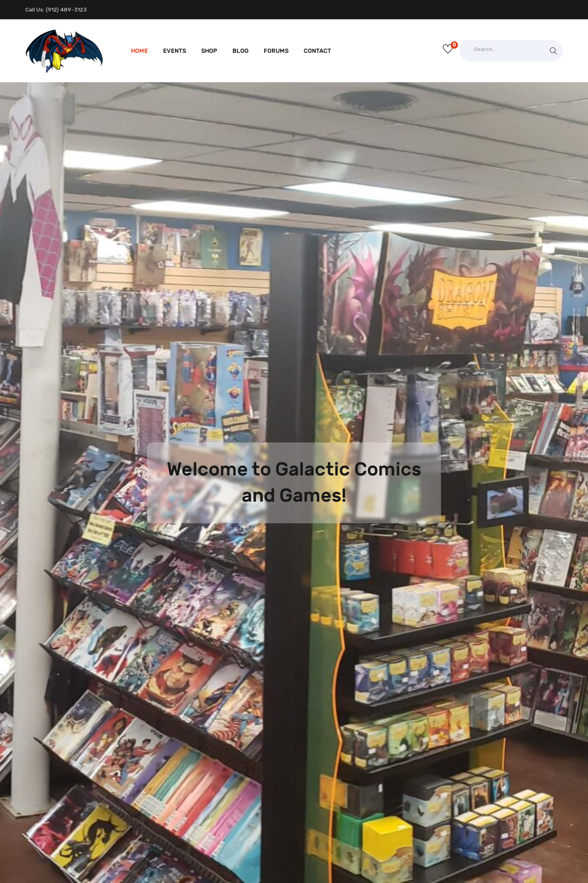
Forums (276, 51)
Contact (317, 51)
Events (175, 51)
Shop (209, 51)
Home (139, 51)
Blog (240, 51)
